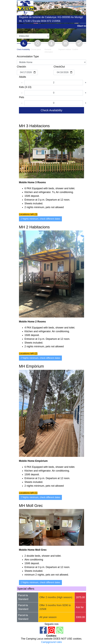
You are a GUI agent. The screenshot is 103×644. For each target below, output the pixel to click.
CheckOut (59, 67)
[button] (24, 154)
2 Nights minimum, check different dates (40, 219)
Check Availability (51, 110)
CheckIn (21, 67)
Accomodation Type (28, 56)
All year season (48, 617)
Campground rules (51, 642)
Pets (22, 97)
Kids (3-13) (25, 87)
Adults (23, 77)
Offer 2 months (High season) (56, 597)
